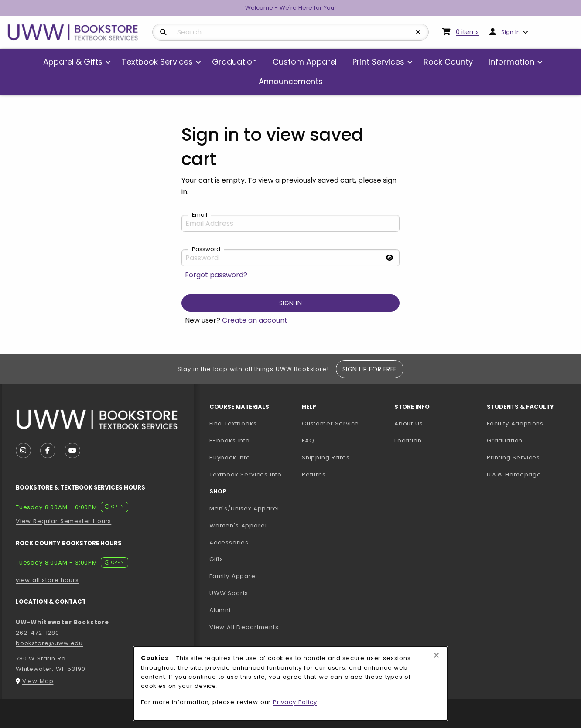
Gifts (216, 559)
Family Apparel (233, 576)
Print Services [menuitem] (378, 62)
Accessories (229, 543)
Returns (314, 475)
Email (200, 215)
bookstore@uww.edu (49, 643)
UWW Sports (229, 593)
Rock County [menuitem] (448, 62)
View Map (38, 681)
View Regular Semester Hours (63, 521)
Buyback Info (230, 458)
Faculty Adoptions (530, 423)
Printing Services (530, 457)
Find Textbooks (233, 424)
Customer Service (330, 424)
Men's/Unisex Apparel (244, 509)
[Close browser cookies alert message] (436, 656)
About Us (409, 424)
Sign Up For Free (370, 369)
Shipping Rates (326, 458)
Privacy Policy (295, 702)
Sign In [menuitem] (511, 32)
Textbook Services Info (252, 474)
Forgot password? (216, 275)
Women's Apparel (238, 526)
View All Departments (244, 627)
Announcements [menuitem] (291, 81)
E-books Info (230, 441)
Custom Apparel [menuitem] (305, 62)
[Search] (163, 32)
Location (408, 441)
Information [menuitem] (511, 62)
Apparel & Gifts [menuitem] (73, 62)
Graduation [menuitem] (234, 62)
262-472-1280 (38, 633)
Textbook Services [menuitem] (157, 62)
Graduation (505, 441)
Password (206, 249)
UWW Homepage (530, 474)
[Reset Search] (418, 32)
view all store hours (47, 580)
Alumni (220, 610)
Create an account (255, 320)
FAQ (308, 441)
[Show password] (390, 258)
